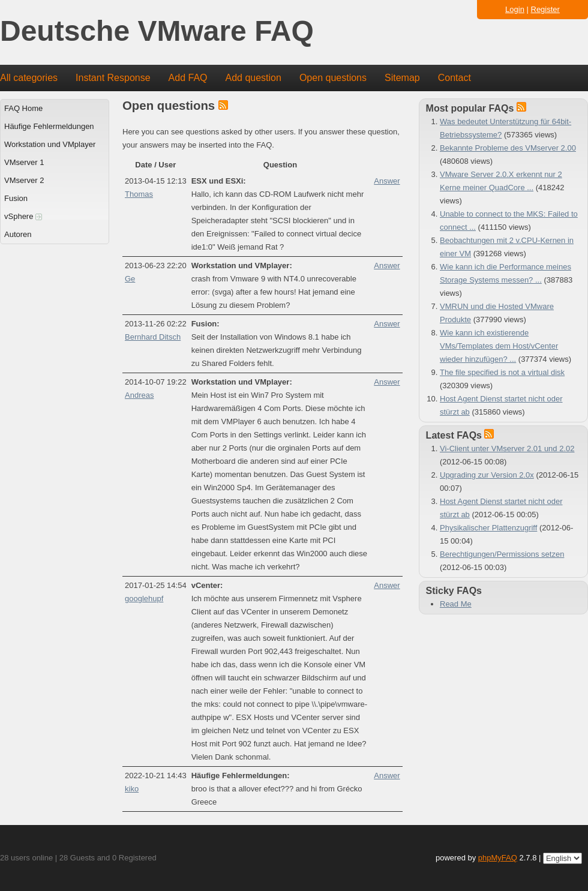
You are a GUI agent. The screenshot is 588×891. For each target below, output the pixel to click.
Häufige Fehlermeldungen (49, 126)
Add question (253, 78)
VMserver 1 (24, 162)
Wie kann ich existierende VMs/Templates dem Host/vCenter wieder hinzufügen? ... (499, 346)
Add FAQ (188, 78)
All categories (29, 78)
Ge (130, 279)
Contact (454, 78)
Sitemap (402, 78)
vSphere (23, 216)
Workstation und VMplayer (50, 144)
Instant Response (113, 78)
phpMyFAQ (498, 858)
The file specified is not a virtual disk (502, 372)
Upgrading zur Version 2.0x (487, 475)
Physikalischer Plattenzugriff (488, 528)
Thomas (139, 194)
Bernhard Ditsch (153, 337)
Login (515, 9)
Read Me (456, 604)
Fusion (16, 198)
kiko (132, 789)
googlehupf (144, 598)
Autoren (18, 234)
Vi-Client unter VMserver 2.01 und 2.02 (507, 448)
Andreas (139, 395)
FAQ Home (23, 108)
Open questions (333, 78)
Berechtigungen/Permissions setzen (502, 554)
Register (545, 9)
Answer (387, 181)
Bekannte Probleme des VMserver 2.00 (508, 148)
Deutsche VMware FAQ (157, 31)
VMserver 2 (24, 180)
